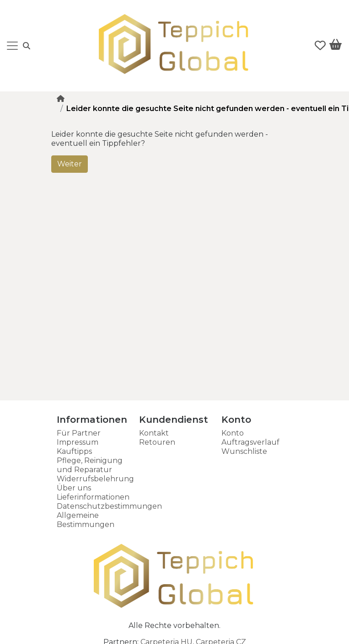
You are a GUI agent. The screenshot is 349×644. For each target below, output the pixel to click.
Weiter (70, 164)
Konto (233, 433)
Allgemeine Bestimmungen (86, 520)
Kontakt (154, 433)
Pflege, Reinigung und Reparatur (90, 465)
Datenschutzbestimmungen (109, 506)
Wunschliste (244, 451)
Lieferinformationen (93, 497)
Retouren (157, 442)
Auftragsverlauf (250, 442)
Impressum (78, 442)
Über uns (74, 488)
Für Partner (79, 433)
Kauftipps (74, 451)
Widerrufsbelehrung (95, 479)
